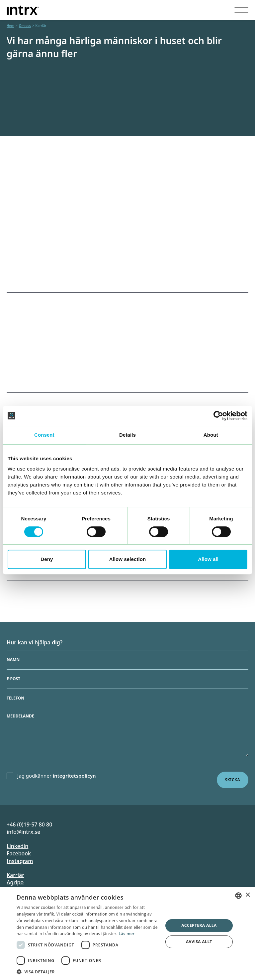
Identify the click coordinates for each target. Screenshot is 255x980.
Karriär (15, 875)
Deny (47, 559)
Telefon (15, 698)
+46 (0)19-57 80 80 (29, 824)
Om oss (25, 26)
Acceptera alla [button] (199, 925)
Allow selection (128, 559)
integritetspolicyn (74, 776)
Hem (10, 26)
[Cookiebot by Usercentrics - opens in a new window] (218, 416)
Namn (13, 660)
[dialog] (127, 934)
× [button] (248, 895)
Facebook (19, 853)
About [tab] (211, 435)
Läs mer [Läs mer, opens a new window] (127, 934)
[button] (88, 972)
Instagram (20, 861)
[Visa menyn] (241, 10)
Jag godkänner (56, 776)
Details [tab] (127, 435)
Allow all (208, 559)
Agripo (15, 882)
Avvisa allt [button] (199, 942)
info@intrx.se (23, 832)
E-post (13, 679)
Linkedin (17, 846)
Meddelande (20, 716)
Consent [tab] (44, 435)
